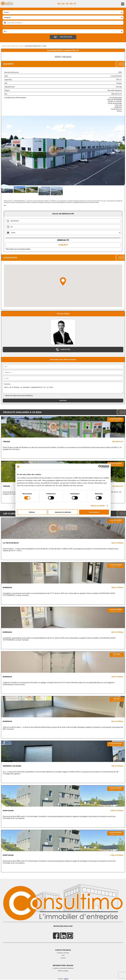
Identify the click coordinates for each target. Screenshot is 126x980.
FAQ (63, 955)
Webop (66, 979)
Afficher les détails (98, 506)
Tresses (22, 46)
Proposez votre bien (63, 953)
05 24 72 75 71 (67, 4)
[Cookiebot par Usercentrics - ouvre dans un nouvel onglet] (100, 467)
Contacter (63, 350)
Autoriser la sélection (63, 512)
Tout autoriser (94, 512)
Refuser (32, 512)
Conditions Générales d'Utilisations (63, 968)
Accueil (4, 46)
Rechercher (63, 37)
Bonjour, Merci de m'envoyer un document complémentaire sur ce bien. (63, 388)
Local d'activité (15, 46)
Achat (8, 46)
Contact (63, 958)
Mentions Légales (63, 971)
